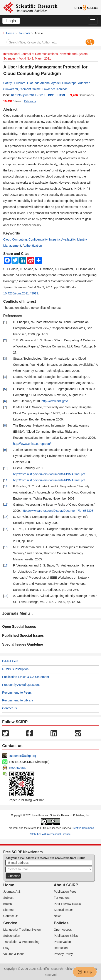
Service (10, 923)
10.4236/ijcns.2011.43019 (28, 95)
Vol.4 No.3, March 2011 (35, 58)
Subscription (12, 936)
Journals (24, 33)
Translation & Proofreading (21, 942)
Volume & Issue (14, 954)
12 (6, 486)
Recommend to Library (18, 700)
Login (11, 21)
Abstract (10, 109)
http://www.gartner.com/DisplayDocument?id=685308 (57, 511)
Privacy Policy (63, 954)
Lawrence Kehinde (55, 89)
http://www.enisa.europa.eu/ (32, 444)
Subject (8, 898)
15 (6, 529)
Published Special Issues (23, 635)
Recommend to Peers (17, 693)
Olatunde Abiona (39, 83)
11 (6, 480)
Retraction (61, 948)
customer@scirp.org (22, 756)
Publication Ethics (66, 936)
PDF (51, 95)
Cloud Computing (15, 239)
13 (6, 505)
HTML (62, 95)
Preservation (62, 942)
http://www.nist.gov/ (55, 401)
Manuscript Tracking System (22, 930)
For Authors (62, 898)
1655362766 (17, 768)
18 (6, 596)
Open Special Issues (19, 627)
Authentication (32, 246)
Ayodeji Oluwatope (64, 83)
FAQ (6, 948)
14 (6, 517)
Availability (68, 239)
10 (6, 468)
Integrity (55, 239)
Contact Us (11, 916)
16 (6, 547)
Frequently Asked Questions (21, 685)
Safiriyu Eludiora (14, 83)
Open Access (63, 930)
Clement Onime (30, 89)
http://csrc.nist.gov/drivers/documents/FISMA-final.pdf (49, 474)
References (13, 316)
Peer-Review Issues (67, 904)
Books (8, 904)
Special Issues (64, 910)
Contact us (9, 708)
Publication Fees (65, 892)
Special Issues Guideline (23, 644)
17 (6, 565)
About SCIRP (66, 885)
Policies (61, 923)
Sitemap (9, 910)
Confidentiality (38, 239)
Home (10, 33)
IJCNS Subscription (15, 669)
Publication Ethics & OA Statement (26, 677)
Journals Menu (18, 613)
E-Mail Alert (10, 661)
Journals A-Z (12, 892)
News (58, 916)
